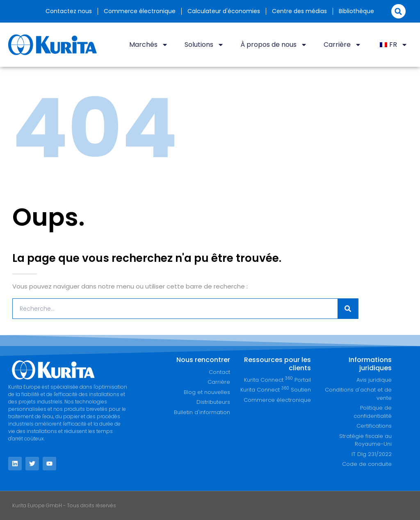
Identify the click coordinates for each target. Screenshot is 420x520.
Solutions (204, 45)
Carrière (342, 45)
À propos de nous (274, 45)
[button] (398, 11)
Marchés (149, 45)
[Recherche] (348, 309)
